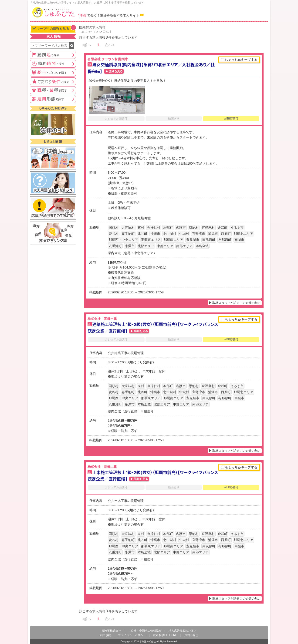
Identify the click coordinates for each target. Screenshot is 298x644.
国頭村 (107, 32)
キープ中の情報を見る (54, 28)
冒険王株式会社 (111, 631)
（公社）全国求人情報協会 (145, 631)
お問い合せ (191, 635)
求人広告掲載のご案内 (183, 631)
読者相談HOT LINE (165, 635)
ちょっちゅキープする (239, 60)
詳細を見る (116, 71)
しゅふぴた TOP (89, 32)
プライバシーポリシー (132, 635)
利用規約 (105, 635)
